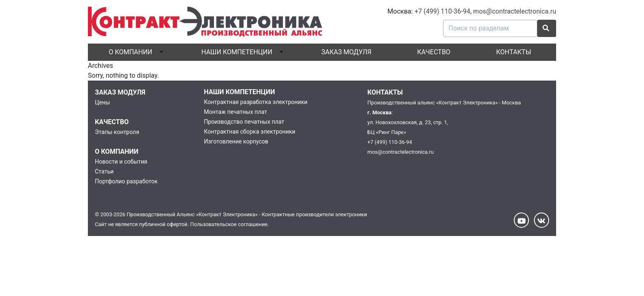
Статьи (104, 171)
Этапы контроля (117, 132)
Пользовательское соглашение (229, 224)
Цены (102, 102)
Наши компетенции (237, 52)
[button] (547, 28)
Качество (434, 52)
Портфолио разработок (126, 181)
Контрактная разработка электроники (255, 102)
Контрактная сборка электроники (250, 132)
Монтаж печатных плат (235, 112)
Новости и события (121, 162)
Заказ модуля (346, 52)
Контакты (514, 52)
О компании (131, 52)
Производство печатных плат (244, 122)
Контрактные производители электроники (314, 214)
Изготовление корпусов (236, 141)
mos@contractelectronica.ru (515, 11)
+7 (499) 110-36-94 (442, 11)
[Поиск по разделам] (490, 28)
